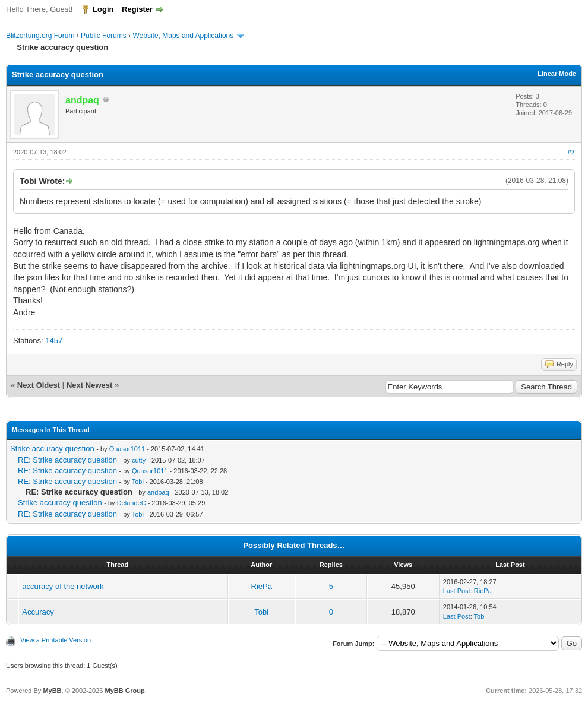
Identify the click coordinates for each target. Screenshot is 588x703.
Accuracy (38, 612)
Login (103, 9)
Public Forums (104, 36)
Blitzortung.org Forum (40, 36)
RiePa (262, 586)
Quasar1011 (127, 449)
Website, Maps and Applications (183, 36)
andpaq (158, 492)
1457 (54, 341)
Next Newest (89, 385)
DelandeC (132, 503)
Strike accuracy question (52, 449)
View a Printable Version (56, 640)
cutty (139, 460)
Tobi (138, 482)
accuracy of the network (63, 586)
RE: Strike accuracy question (67, 460)
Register (137, 9)
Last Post (457, 591)
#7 (571, 152)
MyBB (52, 691)
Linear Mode (557, 74)
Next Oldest (39, 385)
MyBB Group (124, 691)
